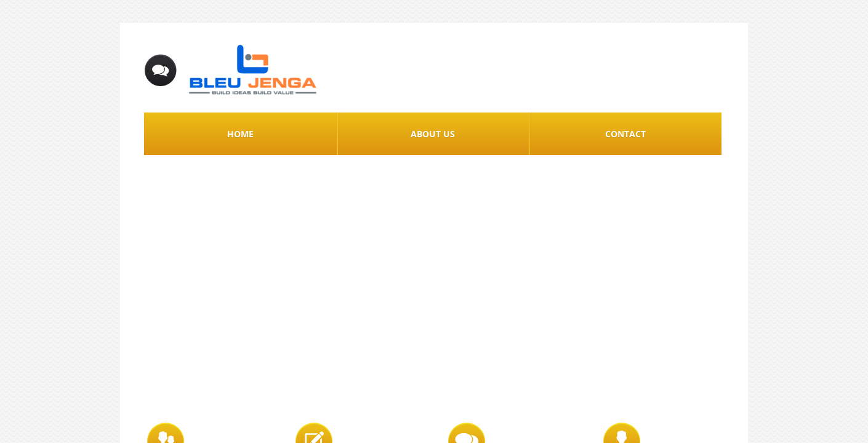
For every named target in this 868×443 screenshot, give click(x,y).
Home (240, 134)
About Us (433, 134)
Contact (625, 134)
